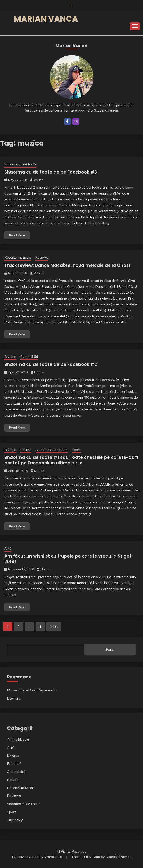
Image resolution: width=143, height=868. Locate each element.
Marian (39, 180)
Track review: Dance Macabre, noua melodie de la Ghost (67, 265)
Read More (17, 235)
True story (15, 820)
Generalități (29, 357)
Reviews (42, 257)
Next (54, 626)
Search (110, 649)
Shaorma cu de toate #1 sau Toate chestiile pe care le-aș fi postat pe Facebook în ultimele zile (71, 460)
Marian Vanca (46, 19)
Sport (76, 450)
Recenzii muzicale (18, 257)
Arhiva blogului (18, 739)
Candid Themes (119, 857)
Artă (8, 548)
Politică (26, 450)
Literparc (14, 698)
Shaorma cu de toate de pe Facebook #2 (51, 364)
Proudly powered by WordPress (37, 857)
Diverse (10, 357)
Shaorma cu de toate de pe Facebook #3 (51, 172)
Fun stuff (14, 763)
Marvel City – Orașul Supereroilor (32, 690)
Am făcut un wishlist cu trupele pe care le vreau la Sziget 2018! (68, 559)
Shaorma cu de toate (20, 164)
